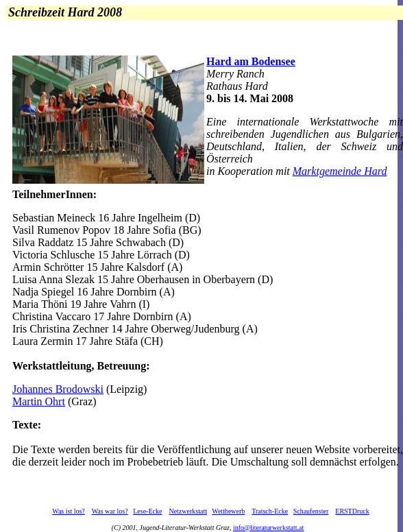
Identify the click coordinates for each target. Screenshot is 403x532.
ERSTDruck (352, 511)
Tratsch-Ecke (270, 511)
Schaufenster (311, 511)
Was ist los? (69, 511)
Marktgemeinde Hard (340, 171)
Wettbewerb (228, 511)
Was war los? (110, 511)
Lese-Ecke (147, 511)
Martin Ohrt (39, 401)
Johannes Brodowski (58, 389)
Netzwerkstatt (188, 511)
